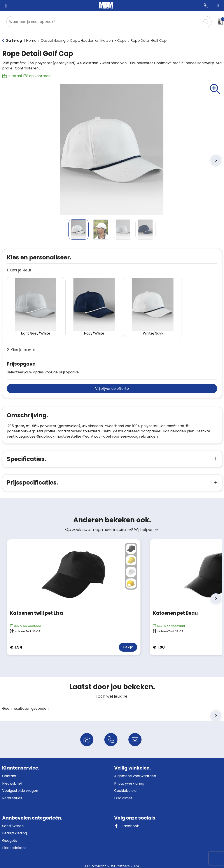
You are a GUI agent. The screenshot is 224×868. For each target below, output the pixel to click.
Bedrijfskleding (15, 827)
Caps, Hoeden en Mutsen (91, 41)
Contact (9, 770)
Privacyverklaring (129, 777)
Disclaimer (123, 792)
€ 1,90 (159, 641)
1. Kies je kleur (19, 270)
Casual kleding (53, 41)
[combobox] (104, 22)
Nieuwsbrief (12, 777)
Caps (122, 41)
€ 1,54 (16, 641)
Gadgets (10, 834)
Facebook (127, 820)
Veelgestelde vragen (20, 785)
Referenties (12, 792)
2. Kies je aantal (22, 344)
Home (31, 41)
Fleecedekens (14, 842)
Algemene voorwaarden (135, 770)
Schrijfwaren (13, 820)
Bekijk (128, 641)
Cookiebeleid (125, 785)
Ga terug (14, 41)
